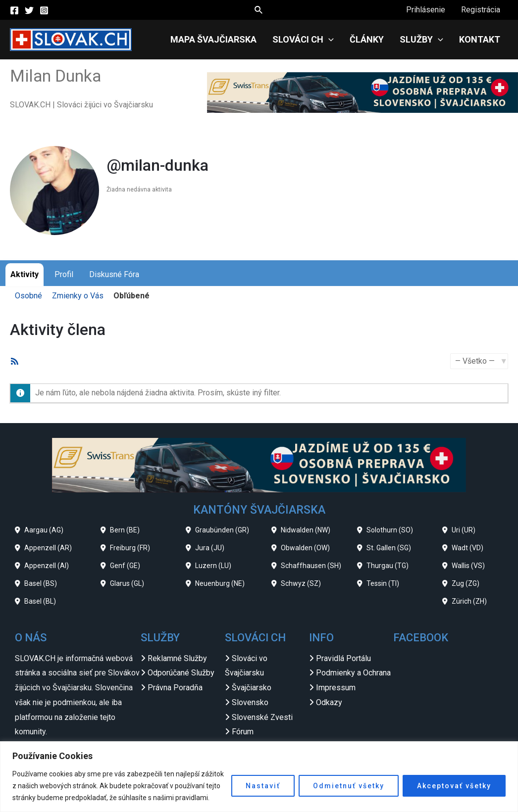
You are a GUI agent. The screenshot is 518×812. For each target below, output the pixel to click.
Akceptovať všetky (454, 786)
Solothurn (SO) (390, 530)
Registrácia (481, 10)
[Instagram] (44, 10)
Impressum (336, 688)
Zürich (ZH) (469, 601)
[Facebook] (14, 10)
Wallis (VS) (468, 566)
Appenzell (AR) (48, 548)
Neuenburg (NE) (220, 583)
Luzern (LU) (213, 566)
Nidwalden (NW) (306, 530)
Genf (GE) (125, 566)
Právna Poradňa (175, 688)
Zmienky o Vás (78, 296)
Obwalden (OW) (305, 548)
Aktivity (25, 274)
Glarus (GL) (127, 583)
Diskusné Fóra (114, 274)
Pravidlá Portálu (343, 658)
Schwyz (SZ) (301, 583)
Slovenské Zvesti (262, 717)
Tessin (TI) (383, 583)
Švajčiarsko (252, 688)
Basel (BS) (41, 583)
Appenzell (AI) (47, 566)
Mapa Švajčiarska (213, 39)
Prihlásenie (426, 10)
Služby (421, 40)
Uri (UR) (464, 530)
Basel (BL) (40, 601)
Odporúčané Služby (181, 673)
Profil (64, 274)
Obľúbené (131, 296)
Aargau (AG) (44, 530)
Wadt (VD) (467, 548)
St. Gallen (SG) (389, 548)
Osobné (28, 296)
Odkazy (329, 702)
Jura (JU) (210, 548)
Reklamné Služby (177, 658)
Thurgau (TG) (388, 566)
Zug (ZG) (466, 583)
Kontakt (480, 39)
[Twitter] (29, 10)
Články (367, 39)
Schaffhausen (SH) (311, 566)
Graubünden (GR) (222, 530)
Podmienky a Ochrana (353, 673)
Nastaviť (263, 786)
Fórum (243, 732)
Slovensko (250, 702)
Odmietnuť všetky (349, 786)
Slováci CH (303, 40)
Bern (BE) (125, 530)
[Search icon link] (259, 10)
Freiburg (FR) (130, 548)
